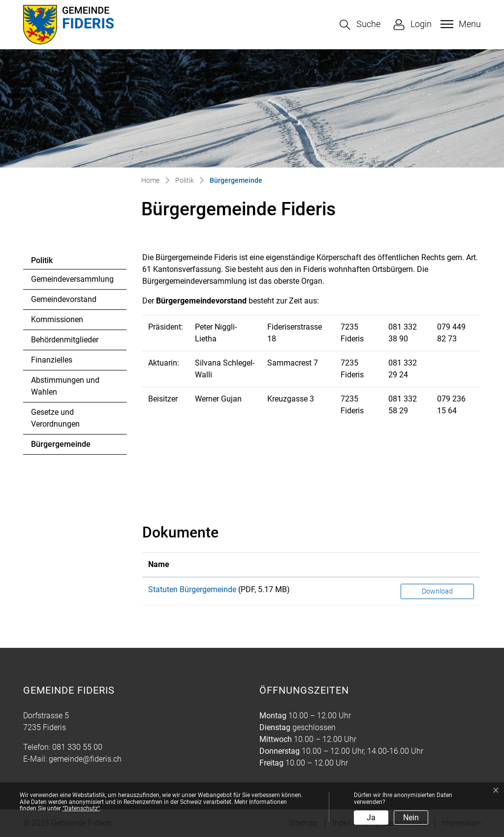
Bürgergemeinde (61, 447)
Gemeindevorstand (64, 299)
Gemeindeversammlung (72, 279)
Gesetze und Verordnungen (55, 418)
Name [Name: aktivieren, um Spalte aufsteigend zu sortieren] (159, 564)
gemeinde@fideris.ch (85, 759)
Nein (411, 818)
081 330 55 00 (77, 747)
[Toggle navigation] (459, 24)
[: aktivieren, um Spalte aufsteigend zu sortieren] (437, 565)
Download (437, 591)
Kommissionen (57, 319)
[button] (360, 25)
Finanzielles (52, 360)
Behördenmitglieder (65, 340)
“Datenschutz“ (81, 808)
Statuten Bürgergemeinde (192, 589)
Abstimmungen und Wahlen (65, 386)
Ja (371, 818)
